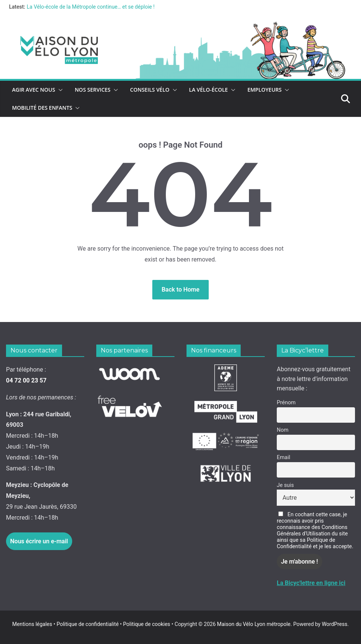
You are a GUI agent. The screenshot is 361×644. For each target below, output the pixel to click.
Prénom (286, 403)
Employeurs (265, 90)
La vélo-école (209, 90)
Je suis (285, 485)
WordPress (335, 624)
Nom (283, 430)
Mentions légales (35, 624)
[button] (59, 90)
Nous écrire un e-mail (39, 541)
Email (284, 457)
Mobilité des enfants (42, 108)
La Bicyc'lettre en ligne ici (311, 583)
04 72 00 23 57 (26, 380)
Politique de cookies (145, 624)
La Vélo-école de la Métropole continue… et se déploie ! (91, 7)
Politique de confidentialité (88, 624)
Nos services (93, 90)
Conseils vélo (150, 90)
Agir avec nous (34, 90)
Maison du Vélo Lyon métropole (254, 624)
